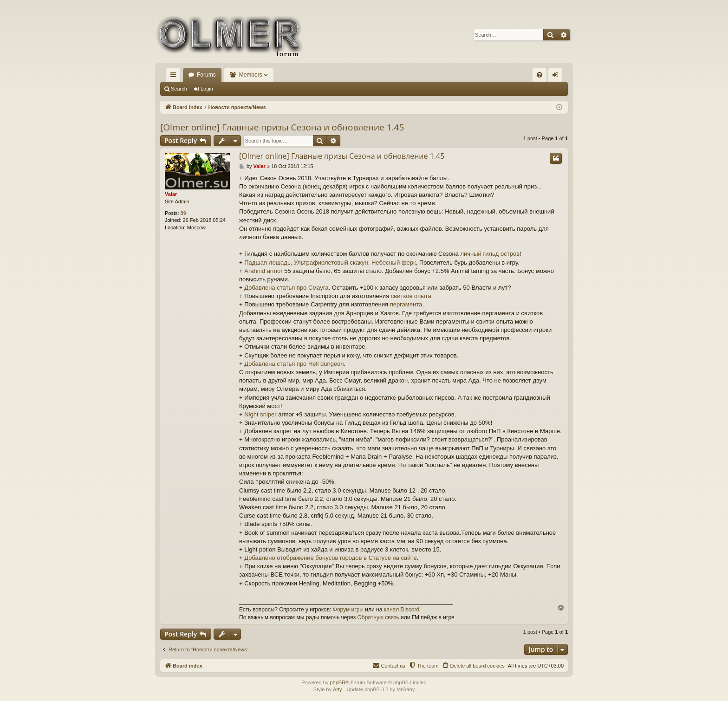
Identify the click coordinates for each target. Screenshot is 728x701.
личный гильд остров (490, 254)
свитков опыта (411, 296)
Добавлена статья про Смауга (286, 288)
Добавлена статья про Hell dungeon (294, 364)
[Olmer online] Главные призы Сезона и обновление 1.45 (282, 127)
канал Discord (402, 610)
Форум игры (348, 610)
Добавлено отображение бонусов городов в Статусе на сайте (330, 558)
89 (183, 213)
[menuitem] (539, 75)
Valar (171, 194)
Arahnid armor (263, 271)
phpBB (337, 682)
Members (251, 75)
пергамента (406, 304)
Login (207, 89)
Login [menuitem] (557, 77)
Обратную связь (378, 617)
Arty (338, 689)
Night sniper (260, 414)
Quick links (175, 77)
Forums (206, 75)
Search (179, 89)
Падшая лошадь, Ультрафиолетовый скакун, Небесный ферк (330, 263)
